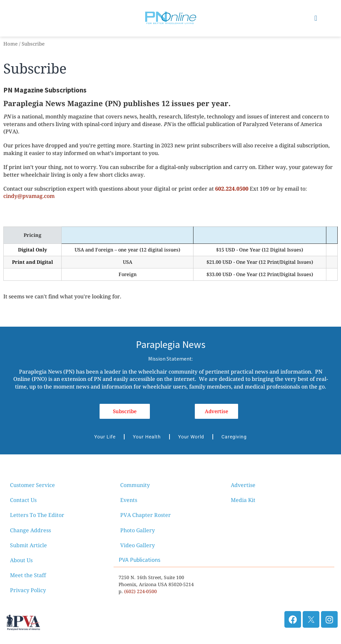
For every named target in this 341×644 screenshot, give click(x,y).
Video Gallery (138, 545)
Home (10, 44)
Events (129, 500)
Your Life (105, 437)
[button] (316, 18)
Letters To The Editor (37, 515)
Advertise (243, 485)
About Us (21, 560)
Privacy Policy (28, 590)
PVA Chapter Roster (146, 515)
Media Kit (243, 500)
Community (135, 485)
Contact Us (23, 500)
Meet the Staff (28, 575)
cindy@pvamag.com (29, 196)
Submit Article (28, 545)
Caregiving (234, 437)
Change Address (30, 530)
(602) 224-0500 (141, 591)
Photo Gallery (138, 530)
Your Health (147, 437)
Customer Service (32, 485)
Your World (191, 437)
